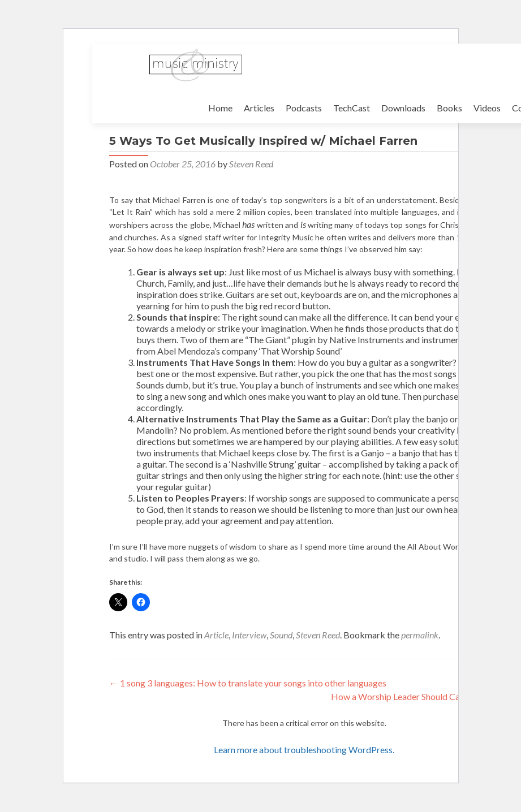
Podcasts (304, 108)
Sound (281, 635)
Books (449, 108)
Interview (249, 635)
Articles (259, 108)
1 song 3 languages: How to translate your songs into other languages (248, 683)
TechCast (352, 108)
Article (216, 635)
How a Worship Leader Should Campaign (415, 696)
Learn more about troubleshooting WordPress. (304, 750)
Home (220, 108)
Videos (487, 108)
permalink (420, 635)
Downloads (403, 108)
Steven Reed (251, 164)
